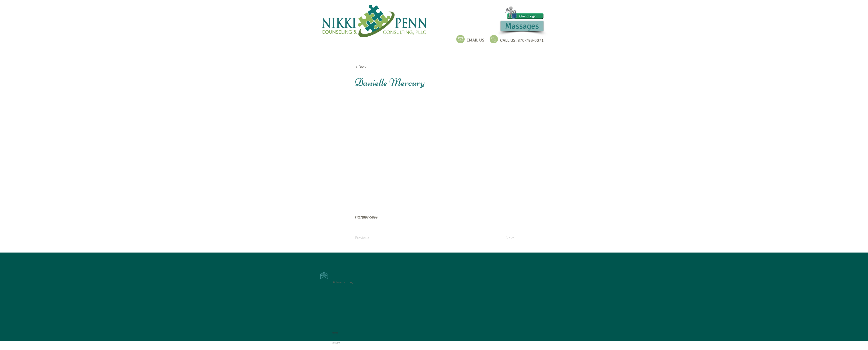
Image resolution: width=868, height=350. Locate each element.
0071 (539, 40)
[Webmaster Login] (345, 283)
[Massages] (522, 26)
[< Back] (370, 67)
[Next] (502, 238)
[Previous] (370, 238)
